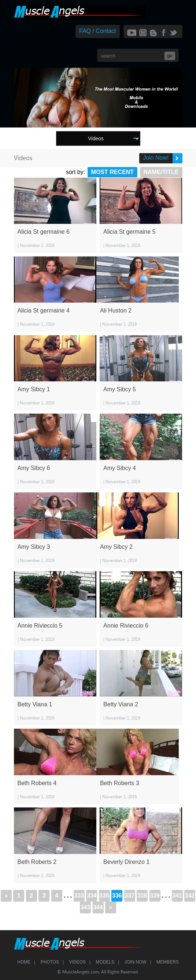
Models (105, 962)
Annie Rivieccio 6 (126, 626)
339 (155, 896)
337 (130, 896)
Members (168, 962)
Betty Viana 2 (121, 704)
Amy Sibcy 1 (34, 389)
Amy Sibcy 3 (34, 547)
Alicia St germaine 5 (129, 232)
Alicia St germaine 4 (44, 310)
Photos (50, 962)
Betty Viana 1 (35, 704)
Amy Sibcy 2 (116, 547)
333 (79, 896)
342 (190, 896)
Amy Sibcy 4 (120, 468)
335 (104, 896)
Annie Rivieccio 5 (40, 626)
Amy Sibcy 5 (120, 389)
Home (24, 962)
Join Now (136, 962)
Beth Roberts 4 (37, 783)
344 (98, 907)
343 (86, 907)
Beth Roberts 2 (37, 862)
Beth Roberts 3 (120, 783)
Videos (77, 962)
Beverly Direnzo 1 (126, 862)
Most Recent (112, 172)
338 (142, 896)
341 (177, 896)
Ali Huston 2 (116, 310)
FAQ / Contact (97, 31)
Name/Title (161, 172)
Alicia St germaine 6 (44, 232)
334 (92, 896)
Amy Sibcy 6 (34, 468)
